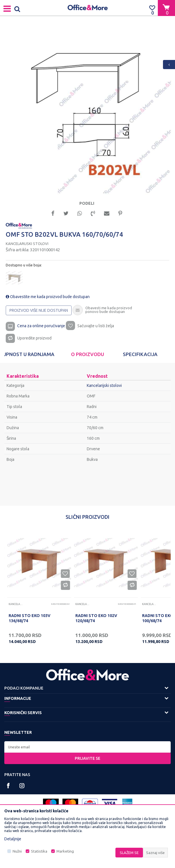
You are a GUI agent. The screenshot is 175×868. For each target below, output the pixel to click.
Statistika (39, 851)
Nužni (17, 851)
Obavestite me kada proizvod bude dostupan (48, 297)
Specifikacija (140, 354)
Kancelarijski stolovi (27, 244)
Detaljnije (13, 839)
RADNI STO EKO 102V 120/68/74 (96, 618)
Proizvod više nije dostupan (39, 310)
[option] (87, 110)
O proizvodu (87, 354)
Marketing (65, 851)
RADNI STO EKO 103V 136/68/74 (30, 618)
